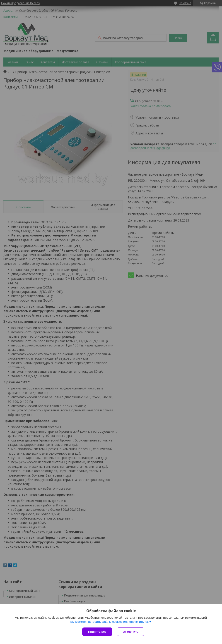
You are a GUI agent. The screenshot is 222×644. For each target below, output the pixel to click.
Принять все (97, 632)
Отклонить (131, 632)
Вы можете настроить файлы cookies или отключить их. (109, 622)
